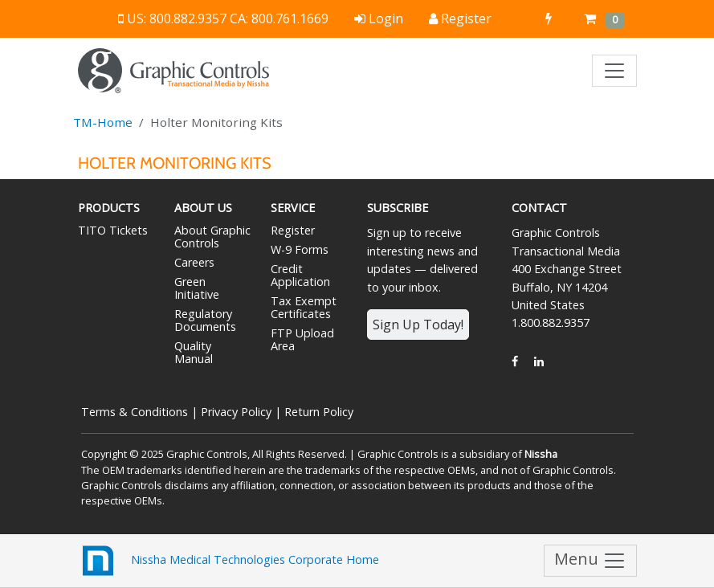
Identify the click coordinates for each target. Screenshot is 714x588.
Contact (539, 208)
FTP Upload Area (302, 339)
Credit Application (300, 275)
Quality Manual (194, 352)
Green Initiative (197, 288)
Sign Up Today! (418, 325)
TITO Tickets (113, 230)
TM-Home (103, 122)
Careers (194, 262)
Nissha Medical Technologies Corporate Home (228, 561)
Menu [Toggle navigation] (590, 560)
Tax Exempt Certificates (304, 307)
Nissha (541, 454)
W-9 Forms (300, 249)
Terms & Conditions (135, 412)
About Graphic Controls (212, 237)
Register (293, 230)
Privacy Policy (236, 412)
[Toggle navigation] (614, 71)
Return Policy (319, 412)
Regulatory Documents (205, 320)
